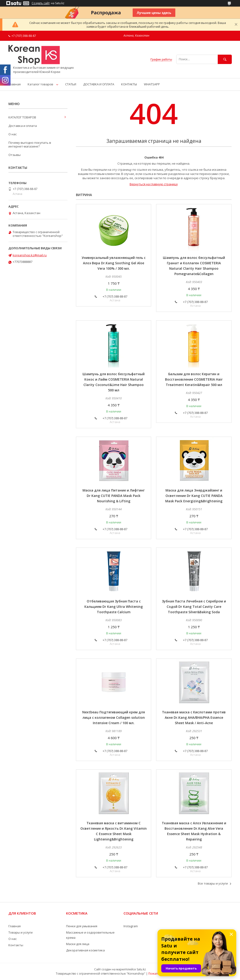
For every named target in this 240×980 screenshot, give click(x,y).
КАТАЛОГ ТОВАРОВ (22, 117)
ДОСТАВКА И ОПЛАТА (99, 84)
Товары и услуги (21, 932)
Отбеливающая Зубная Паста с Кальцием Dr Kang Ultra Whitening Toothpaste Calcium (114, 607)
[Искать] (225, 59)
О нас (13, 134)
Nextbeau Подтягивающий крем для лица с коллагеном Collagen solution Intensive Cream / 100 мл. (114, 717)
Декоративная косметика (85, 950)
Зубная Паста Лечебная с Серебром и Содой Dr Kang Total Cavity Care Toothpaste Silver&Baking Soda (194, 607)
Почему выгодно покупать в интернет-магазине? (30, 144)
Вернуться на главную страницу (154, 184)
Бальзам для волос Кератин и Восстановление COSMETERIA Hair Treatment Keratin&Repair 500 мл (194, 379)
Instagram (131, 926)
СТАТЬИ (71, 84)
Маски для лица (78, 944)
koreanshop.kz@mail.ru (30, 255)
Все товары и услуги (213, 883)
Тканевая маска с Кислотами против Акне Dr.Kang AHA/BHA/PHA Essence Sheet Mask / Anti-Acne (194, 717)
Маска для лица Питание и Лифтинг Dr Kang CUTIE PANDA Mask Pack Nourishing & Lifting (114, 496)
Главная (15, 84)
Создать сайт (41, 3)
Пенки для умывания (82, 926)
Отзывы (15, 155)
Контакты (16, 945)
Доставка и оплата (23, 126)
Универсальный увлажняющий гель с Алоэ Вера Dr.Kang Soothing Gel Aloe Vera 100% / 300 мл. (114, 263)
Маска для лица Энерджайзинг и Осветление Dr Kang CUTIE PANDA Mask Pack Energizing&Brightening (194, 496)
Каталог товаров (40, 84)
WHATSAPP (152, 84)
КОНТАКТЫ (129, 84)
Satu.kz (141, 969)
